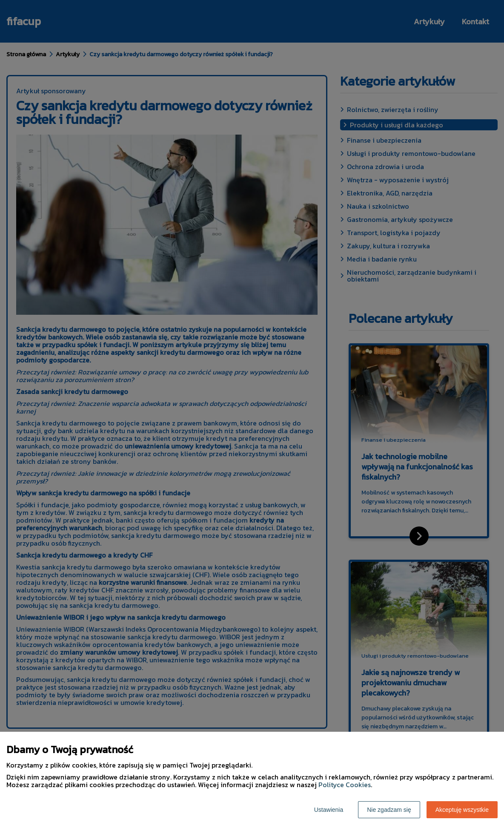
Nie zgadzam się (389, 810)
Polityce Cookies (345, 785)
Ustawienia (329, 810)
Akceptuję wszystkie (462, 810)
